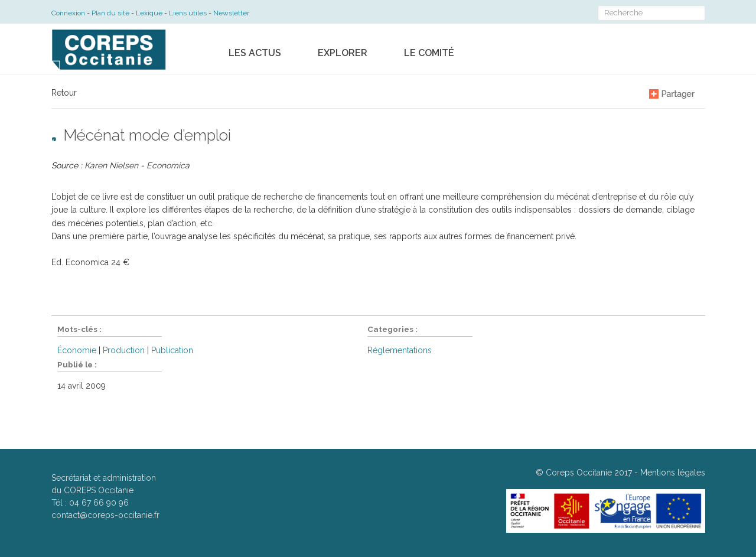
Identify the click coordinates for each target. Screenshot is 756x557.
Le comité (429, 53)
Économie (77, 350)
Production (124, 350)
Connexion (68, 13)
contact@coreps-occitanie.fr (105, 515)
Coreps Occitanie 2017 (589, 473)
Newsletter (231, 13)
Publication (172, 350)
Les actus (255, 53)
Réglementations (400, 350)
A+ (611, 93)
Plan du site (110, 13)
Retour (64, 93)
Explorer (343, 53)
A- (637, 93)
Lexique (149, 13)
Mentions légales (673, 473)
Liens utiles (188, 13)
